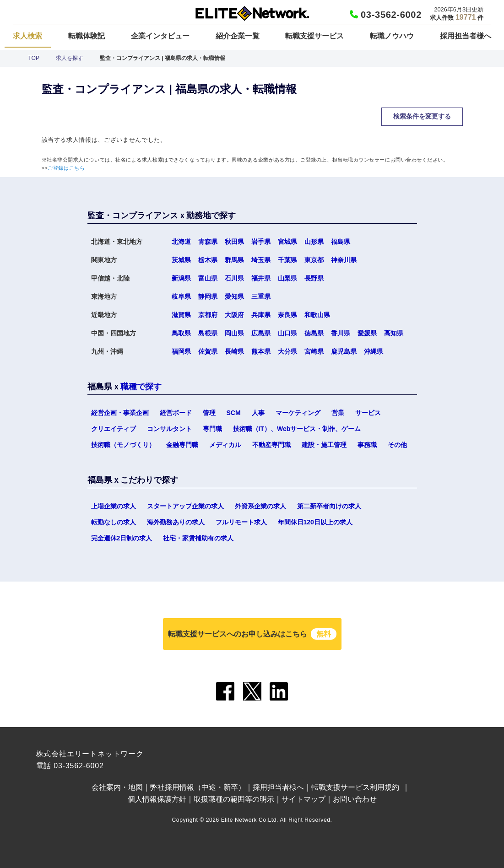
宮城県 (287, 242)
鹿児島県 (344, 351)
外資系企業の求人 (260, 506)
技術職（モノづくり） (123, 445)
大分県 (287, 351)
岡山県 (234, 333)
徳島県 (314, 333)
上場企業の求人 (114, 506)
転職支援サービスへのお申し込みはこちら (252, 634)
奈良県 (287, 315)
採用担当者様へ (466, 36)
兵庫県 (261, 315)
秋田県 (234, 242)
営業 (338, 413)
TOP (34, 58)
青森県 (208, 242)
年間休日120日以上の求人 (315, 522)
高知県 (394, 333)
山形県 (314, 242)
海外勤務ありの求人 (176, 522)
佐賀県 (208, 351)
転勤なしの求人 (114, 522)
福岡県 (181, 351)
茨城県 (181, 260)
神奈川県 (344, 260)
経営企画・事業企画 (120, 413)
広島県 (261, 333)
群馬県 (234, 260)
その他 (397, 445)
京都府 (208, 315)
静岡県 (208, 297)
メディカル (225, 445)
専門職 (212, 429)
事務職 (367, 445)
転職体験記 (87, 36)
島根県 (208, 333)
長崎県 (234, 351)
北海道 (181, 242)
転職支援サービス (314, 36)
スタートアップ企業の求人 (185, 506)
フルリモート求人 (241, 522)
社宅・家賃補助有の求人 (198, 538)
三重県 (261, 297)
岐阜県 (181, 297)
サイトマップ (303, 799)
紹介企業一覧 (238, 36)
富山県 (208, 278)
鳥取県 (181, 333)
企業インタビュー (160, 36)
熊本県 (261, 351)
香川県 (341, 333)
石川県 (234, 278)
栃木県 (208, 260)
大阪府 (234, 315)
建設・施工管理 (324, 445)
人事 (258, 413)
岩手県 (261, 242)
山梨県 (287, 278)
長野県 (314, 278)
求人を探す (70, 58)
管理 (209, 413)
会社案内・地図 (117, 787)
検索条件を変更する (422, 116)
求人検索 (27, 36)
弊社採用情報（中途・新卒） (198, 787)
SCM (234, 413)
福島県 (341, 242)
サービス (368, 413)
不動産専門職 (271, 445)
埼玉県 (261, 260)
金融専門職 (182, 445)
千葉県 (287, 260)
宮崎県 (314, 351)
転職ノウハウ (392, 36)
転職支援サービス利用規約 (355, 787)
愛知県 (234, 297)
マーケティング (298, 413)
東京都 (314, 260)
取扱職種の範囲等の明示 (234, 799)
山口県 (287, 333)
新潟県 (181, 278)
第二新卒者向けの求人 (329, 506)
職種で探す (141, 387)
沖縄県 (374, 351)
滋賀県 (181, 315)
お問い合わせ (355, 799)
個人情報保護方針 (157, 799)
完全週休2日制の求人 (122, 538)
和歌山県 (317, 315)
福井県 (261, 278)
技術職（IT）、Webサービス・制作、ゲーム (297, 429)
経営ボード (176, 413)
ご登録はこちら (66, 168)
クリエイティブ (114, 429)
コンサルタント (169, 429)
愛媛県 (367, 333)
